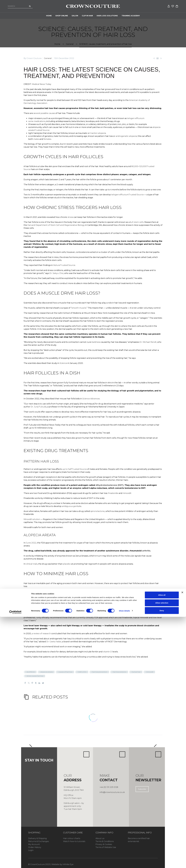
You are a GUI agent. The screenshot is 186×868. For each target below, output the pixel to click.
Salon (75, 16)
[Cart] (177, 6)
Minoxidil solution (32, 519)
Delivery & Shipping (37, 838)
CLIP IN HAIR (87, 16)
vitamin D (107, 652)
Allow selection (162, 854)
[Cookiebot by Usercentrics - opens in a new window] (15, 863)
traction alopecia (98, 133)
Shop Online (62, 16)
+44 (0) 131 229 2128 (109, 787)
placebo (67, 564)
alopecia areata (47, 672)
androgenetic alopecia (126, 136)
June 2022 (31, 543)
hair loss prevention (100, 672)
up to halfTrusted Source (74, 469)
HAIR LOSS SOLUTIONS (107, 16)
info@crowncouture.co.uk (112, 792)
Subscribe (142, 789)
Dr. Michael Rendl (148, 342)
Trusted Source (64, 265)
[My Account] (169, 6)
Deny (162, 862)
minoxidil (127, 493)
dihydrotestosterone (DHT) (110, 485)
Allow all (162, 846)
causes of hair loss (65, 672)
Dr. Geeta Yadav (54, 642)
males (36, 139)
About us (100, 838)
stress (70, 217)
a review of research (41, 634)
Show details (124, 862)
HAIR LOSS (82, 672)
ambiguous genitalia (72, 506)
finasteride (113, 493)
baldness (96, 342)
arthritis (146, 551)
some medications (37, 121)
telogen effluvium (136, 118)
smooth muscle (79, 308)
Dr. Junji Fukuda (39, 407)
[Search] (20, 6)
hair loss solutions (120, 672)
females (47, 139)
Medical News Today (42, 84)
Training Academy (131, 16)
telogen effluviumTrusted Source (127, 195)
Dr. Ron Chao (30, 609)
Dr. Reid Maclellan (150, 591)
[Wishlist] (173, 6)
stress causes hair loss (35, 676)
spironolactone (98, 511)
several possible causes (44, 113)
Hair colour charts (72, 838)
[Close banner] (182, 844)
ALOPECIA (31, 672)
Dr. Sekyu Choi (56, 273)
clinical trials (32, 564)
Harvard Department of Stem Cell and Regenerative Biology (56, 225)
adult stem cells (136, 222)
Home (49, 16)
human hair (136, 672)
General (48, 58)
